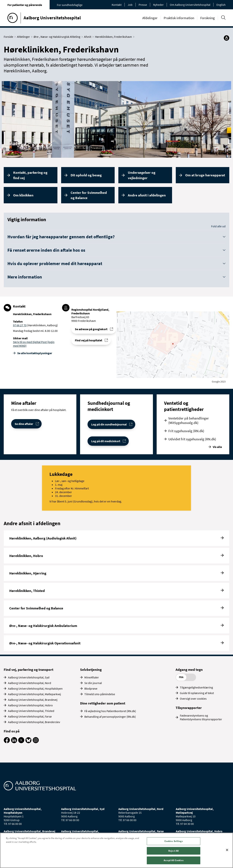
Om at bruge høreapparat (205, 175)
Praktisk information (179, 18)
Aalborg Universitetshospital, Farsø (30, 716)
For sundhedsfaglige (70, 5)
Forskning (208, 18)
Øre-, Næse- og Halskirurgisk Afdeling (58, 37)
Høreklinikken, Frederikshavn (114, 37)
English (221, 5)
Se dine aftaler (24, 424)
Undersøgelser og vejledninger (142, 175)
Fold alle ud (218, 226)
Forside (9, 37)
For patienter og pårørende (25, 5)
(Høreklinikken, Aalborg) (42, 325)
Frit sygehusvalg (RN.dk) (186, 431)
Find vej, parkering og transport (29, 670)
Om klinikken (23, 195)
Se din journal (93, 683)
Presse (143, 5)
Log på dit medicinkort (106, 441)
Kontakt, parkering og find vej (30, 175)
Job (130, 5)
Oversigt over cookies (193, 699)
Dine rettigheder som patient (103, 703)
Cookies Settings (174, 841)
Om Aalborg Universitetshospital (190, 5)
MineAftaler (92, 677)
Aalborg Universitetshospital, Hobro (30, 705)
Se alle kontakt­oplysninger (35, 353)
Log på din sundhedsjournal (109, 424)
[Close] (227, 850)
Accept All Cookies (174, 860)
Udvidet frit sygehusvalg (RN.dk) (192, 439)
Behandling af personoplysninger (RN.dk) (110, 717)
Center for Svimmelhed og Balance (89, 195)
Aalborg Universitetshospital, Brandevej (33, 700)
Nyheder (158, 5)
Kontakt (117, 5)
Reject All (174, 851)
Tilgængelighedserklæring (196, 687)
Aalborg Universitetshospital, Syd (29, 677)
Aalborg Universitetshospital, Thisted (31, 711)
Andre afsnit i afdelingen (147, 195)
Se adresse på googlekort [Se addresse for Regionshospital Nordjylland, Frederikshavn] (91, 329)
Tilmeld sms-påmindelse (100, 694)
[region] (116, 850)
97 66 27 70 (20, 325)
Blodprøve (91, 688)
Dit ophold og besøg (86, 175)
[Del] (226, 38)
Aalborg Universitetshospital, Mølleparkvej (34, 694)
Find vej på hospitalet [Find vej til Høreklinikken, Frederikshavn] (89, 340)
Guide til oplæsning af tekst (197, 693)
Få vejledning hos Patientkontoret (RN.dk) (110, 711)
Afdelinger (150, 18)
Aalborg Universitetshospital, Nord (30, 683)
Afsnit (88, 37)
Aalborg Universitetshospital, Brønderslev (34, 722)
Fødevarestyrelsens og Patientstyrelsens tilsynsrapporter (201, 717)
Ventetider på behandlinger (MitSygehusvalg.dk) (189, 420)
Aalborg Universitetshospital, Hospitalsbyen (35, 688)
